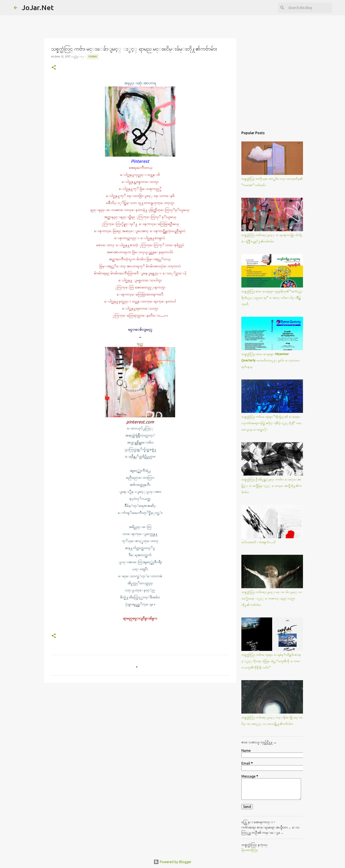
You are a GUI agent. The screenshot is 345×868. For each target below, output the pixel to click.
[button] (54, 68)
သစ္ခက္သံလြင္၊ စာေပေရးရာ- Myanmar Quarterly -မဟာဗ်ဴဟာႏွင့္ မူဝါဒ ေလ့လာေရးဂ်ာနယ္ (271, 360)
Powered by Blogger (172, 862)
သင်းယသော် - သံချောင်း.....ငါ (258, 542)
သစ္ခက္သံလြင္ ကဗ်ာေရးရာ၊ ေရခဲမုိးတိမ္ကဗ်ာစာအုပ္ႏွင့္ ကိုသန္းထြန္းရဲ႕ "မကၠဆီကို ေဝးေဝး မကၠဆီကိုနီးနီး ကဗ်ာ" (271, 661)
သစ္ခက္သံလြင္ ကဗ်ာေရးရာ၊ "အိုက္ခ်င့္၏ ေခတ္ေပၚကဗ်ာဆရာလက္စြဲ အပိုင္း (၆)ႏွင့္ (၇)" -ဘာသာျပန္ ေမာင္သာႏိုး (271, 423)
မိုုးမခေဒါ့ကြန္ (250, 850)
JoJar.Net (38, 7)
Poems (93, 57)
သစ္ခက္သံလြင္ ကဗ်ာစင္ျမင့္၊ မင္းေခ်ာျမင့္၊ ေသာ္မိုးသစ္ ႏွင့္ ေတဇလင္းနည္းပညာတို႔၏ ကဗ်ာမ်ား (272, 598)
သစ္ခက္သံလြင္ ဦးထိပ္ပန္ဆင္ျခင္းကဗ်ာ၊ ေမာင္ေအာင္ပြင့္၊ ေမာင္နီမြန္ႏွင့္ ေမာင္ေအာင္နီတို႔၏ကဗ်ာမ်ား (272, 486)
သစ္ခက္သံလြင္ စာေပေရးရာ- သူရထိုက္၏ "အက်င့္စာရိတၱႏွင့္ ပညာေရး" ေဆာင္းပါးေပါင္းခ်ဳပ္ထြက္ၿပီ (272, 298)
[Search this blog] (309, 8)
